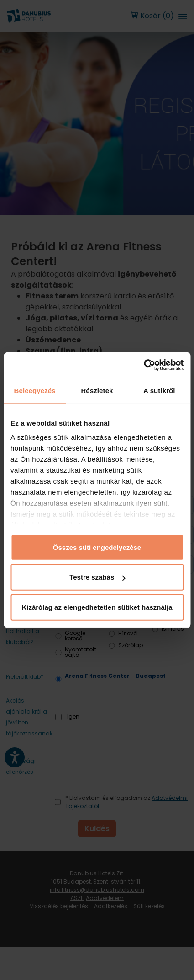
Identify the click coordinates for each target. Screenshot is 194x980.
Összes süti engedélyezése (97, 547)
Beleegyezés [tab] (35, 390)
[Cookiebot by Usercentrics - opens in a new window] (144, 365)
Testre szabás (97, 577)
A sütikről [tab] (159, 390)
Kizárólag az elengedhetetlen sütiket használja (97, 607)
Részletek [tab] (97, 390)
